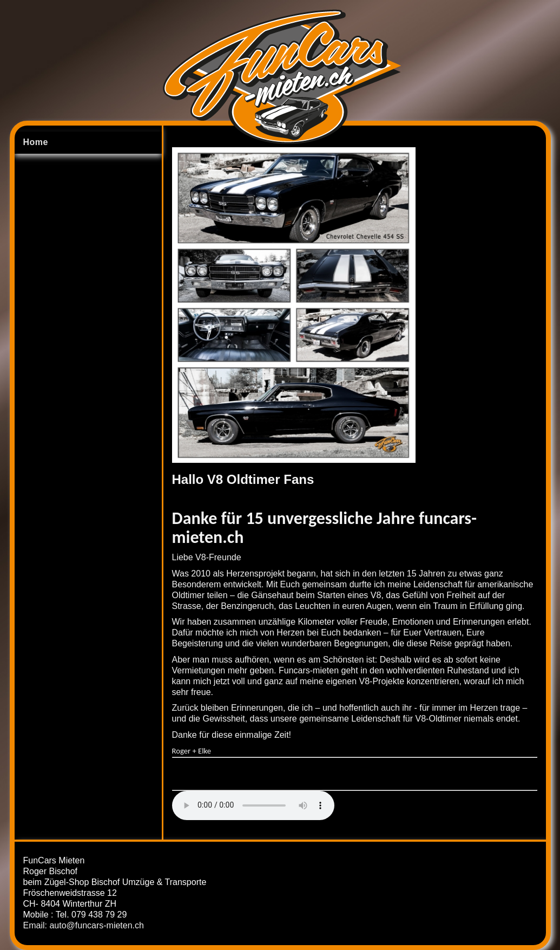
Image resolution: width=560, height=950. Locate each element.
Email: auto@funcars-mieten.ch (84, 925)
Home (35, 142)
